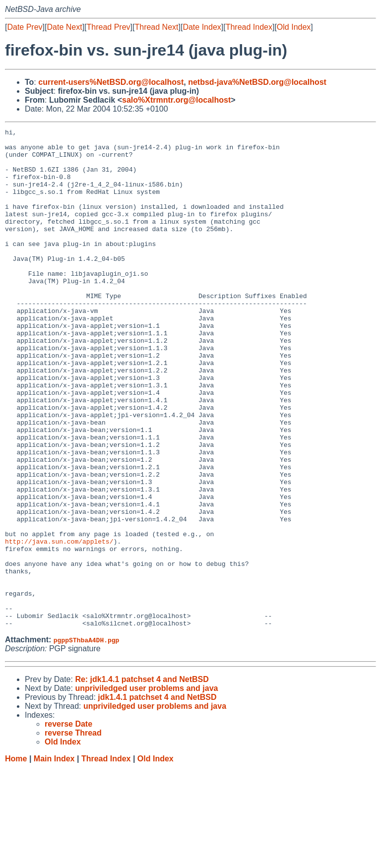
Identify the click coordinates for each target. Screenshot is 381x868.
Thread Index (249, 27)
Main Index (54, 858)
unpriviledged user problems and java (146, 788)
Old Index (294, 27)
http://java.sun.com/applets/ (59, 624)
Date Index (202, 27)
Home (16, 858)
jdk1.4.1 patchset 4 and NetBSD (157, 797)
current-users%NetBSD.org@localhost (111, 82)
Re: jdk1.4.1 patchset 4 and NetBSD (142, 779)
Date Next (64, 27)
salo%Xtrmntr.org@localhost (176, 100)
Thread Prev (109, 27)
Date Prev (25, 27)
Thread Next (156, 27)
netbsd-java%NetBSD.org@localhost (257, 82)
